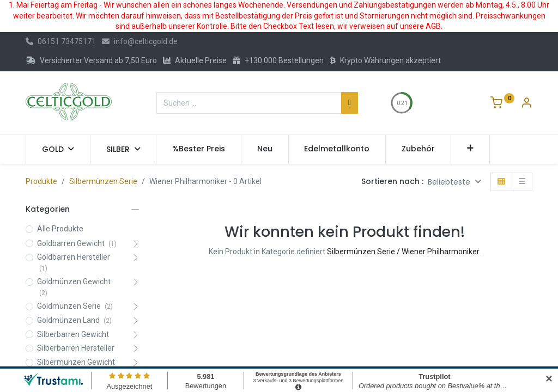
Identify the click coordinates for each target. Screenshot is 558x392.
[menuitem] (199, 149)
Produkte (41, 181)
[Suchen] (350, 103)
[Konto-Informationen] (526, 104)
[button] (471, 149)
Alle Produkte (60, 229)
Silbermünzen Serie (103, 181)
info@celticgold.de (140, 41)
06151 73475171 (61, 41)
